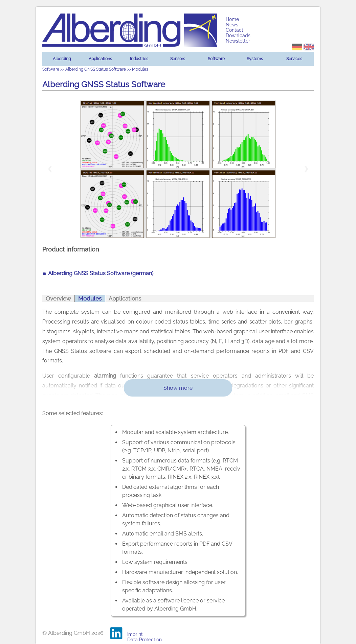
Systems (255, 59)
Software (216, 59)
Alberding (62, 59)
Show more (178, 388)
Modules (90, 299)
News (232, 25)
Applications (100, 59)
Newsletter (238, 41)
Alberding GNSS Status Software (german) (101, 273)
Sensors (178, 59)
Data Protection (144, 640)
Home (232, 19)
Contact (235, 30)
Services (294, 59)
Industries (139, 59)
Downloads (238, 35)
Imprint (135, 634)
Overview (58, 299)
